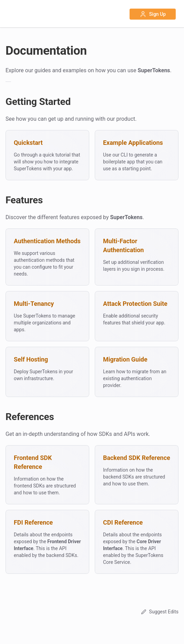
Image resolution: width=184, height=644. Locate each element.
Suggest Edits (159, 612)
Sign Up (153, 14)
